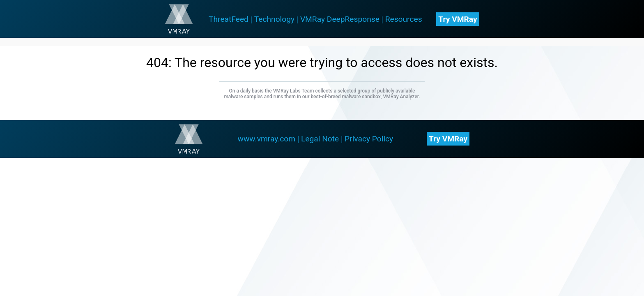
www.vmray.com (266, 139)
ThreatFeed (229, 19)
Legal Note (320, 139)
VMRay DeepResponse (340, 19)
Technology (274, 19)
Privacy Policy (369, 139)
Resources (404, 19)
